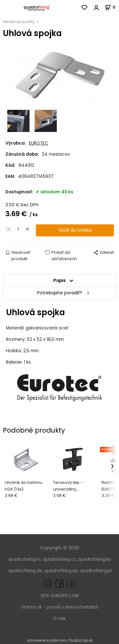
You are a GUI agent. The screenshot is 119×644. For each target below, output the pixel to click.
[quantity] (18, 229)
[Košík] (112, 7)
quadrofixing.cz (59, 559)
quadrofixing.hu (95, 559)
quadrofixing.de (25, 571)
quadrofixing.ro (24, 559)
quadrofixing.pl (96, 571)
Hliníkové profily (19, 22)
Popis (60, 281)
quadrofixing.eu (61, 571)
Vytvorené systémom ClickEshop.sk (60, 641)
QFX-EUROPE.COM (60, 596)
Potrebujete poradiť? (60, 293)
